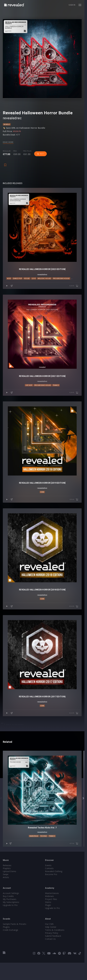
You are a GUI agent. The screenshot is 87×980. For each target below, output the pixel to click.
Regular (7, 154)
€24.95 (76, 619)
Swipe (6, 892)
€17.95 (76, 861)
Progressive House (62, 283)
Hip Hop (30, 393)
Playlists (7, 886)
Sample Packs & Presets (15, 941)
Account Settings (11, 910)
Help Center (52, 944)
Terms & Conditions (56, 947)
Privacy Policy (53, 950)
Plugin (49, 922)
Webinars (51, 913)
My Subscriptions (11, 919)
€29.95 (76, 291)
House (28, 283)
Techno (76, 283)
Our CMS (51, 941)
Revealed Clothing (55, 889)
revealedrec (12, 121)
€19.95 (76, 510)
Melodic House (45, 283)
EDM (43, 502)
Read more (8, 145)
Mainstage (35, 853)
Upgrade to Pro (10, 922)
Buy (40, 156)
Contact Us (52, 956)
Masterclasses (53, 910)
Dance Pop (18, 283)
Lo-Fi (35, 283)
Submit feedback (54, 953)
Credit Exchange (11, 947)
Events (50, 883)
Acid (10, 283)
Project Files (52, 916)
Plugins (6, 944)
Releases (7, 883)
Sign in (74, 5)
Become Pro (52, 892)
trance (57, 393)
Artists (6, 895)
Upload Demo (10, 889)
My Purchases (10, 916)
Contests (51, 886)
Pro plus (27, 154)
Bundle (7, 127)
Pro (15, 154)
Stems (49, 919)
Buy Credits (8, 913)
